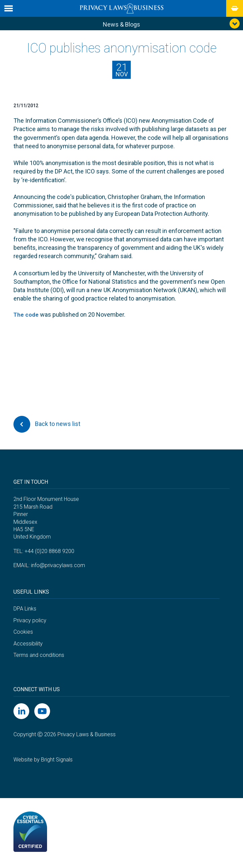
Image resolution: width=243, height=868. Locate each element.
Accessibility (28, 645)
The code (27, 316)
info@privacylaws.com (58, 567)
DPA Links (25, 610)
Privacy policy (30, 622)
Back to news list (47, 426)
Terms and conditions (39, 657)
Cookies (23, 634)
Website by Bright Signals (43, 761)
